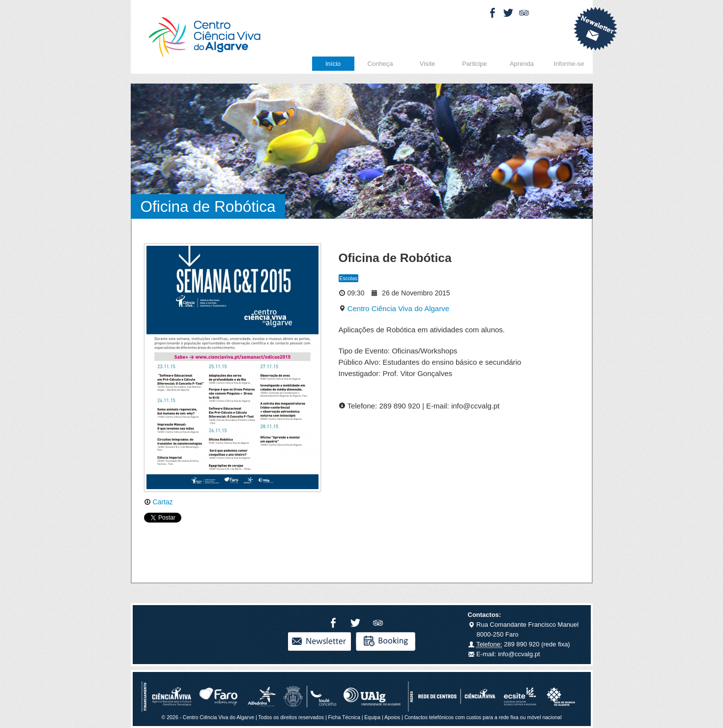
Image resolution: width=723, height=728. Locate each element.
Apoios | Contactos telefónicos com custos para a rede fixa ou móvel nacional (473, 717)
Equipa (372, 717)
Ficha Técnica (344, 717)
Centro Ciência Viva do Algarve (394, 308)
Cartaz (159, 502)
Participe (475, 64)
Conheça (380, 64)
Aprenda (522, 64)
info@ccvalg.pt (518, 654)
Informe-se (569, 64)
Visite (428, 64)
